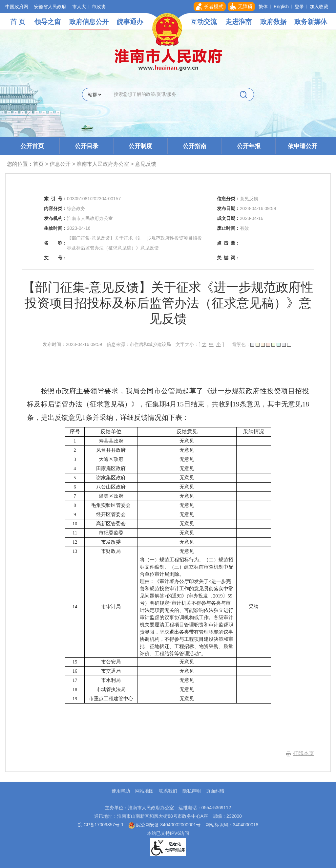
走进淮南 (239, 22)
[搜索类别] (94, 95)
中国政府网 (17, 7)
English (281, 7)
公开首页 (32, 146)
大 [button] (204, 344)
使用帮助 (121, 791)
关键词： (228, 258)
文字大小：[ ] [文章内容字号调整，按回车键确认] (200, 344)
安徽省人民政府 (50, 7)
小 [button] (219, 344)
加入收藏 (319, 7)
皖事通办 (130, 22)
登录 (299, 7)
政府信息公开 (89, 22)
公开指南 (195, 146)
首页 (38, 164)
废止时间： (228, 228)
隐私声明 (192, 791)
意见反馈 (146, 164)
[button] (210, 7)
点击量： (228, 243)
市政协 (99, 7)
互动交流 (204, 22)
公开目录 (87, 146)
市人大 (79, 7)
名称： (55, 243)
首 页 (18, 22)
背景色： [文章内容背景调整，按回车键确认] (261, 344)
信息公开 (60, 164)
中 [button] (211, 344)
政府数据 (273, 22)
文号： (55, 258)
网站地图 (144, 791)
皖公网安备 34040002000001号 (165, 825)
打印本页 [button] (304, 753)
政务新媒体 (311, 22)
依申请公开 (303, 146)
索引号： (55, 199)
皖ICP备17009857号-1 (101, 825)
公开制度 (140, 146)
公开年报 (249, 146)
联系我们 (168, 791)
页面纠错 (215, 791)
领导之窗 (48, 22)
